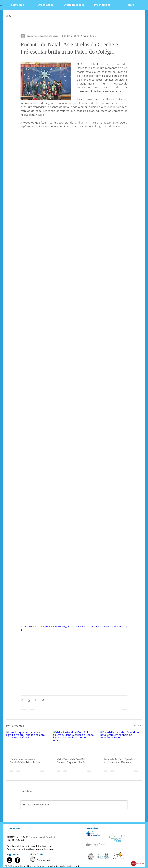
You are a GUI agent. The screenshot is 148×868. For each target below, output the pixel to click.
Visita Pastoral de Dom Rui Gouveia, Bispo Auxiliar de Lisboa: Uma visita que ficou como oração (72, 761)
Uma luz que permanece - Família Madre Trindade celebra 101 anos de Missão (26, 761)
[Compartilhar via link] (43, 700)
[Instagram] (9, 860)
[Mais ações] (126, 36)
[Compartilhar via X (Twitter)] (29, 700)
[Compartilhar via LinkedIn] (36, 700)
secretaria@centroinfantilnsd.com (36, 849)
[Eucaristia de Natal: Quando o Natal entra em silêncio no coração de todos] (121, 743)
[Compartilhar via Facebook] (22, 700)
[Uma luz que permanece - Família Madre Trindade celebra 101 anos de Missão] (27, 743)
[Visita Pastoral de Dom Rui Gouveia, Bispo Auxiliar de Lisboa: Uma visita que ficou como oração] (74, 743)
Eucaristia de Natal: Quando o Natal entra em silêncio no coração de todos (119, 761)
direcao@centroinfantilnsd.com (36, 846)
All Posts (10, 16)
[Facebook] (18, 860)
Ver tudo (138, 725)
